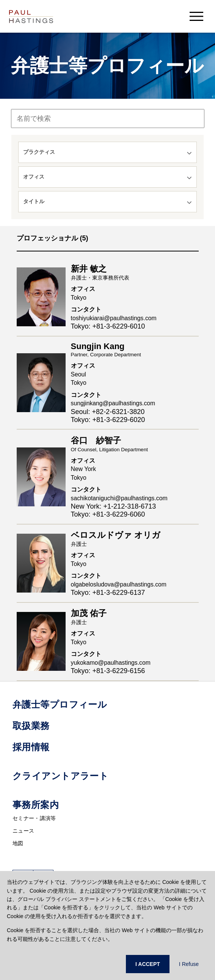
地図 (18, 843)
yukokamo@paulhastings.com (111, 663)
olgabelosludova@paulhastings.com (119, 584)
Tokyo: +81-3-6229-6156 (108, 671)
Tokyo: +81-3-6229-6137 (108, 593)
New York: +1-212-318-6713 (114, 506)
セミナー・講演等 (34, 818)
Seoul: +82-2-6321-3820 (108, 412)
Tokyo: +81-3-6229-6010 (108, 326)
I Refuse (189, 964)
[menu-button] (196, 16)
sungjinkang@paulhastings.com (113, 403)
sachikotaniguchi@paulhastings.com (119, 498)
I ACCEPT (148, 964)
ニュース (23, 831)
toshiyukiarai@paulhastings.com (114, 318)
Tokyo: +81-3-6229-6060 (108, 514)
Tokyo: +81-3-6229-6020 (108, 420)
